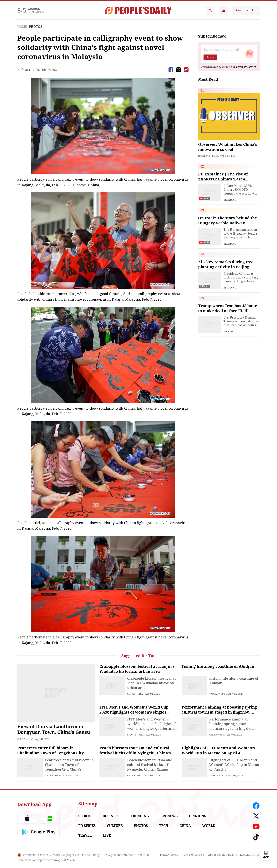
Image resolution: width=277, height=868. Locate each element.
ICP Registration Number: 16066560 (126, 855)
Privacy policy (169, 855)
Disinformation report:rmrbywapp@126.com (46, 860)
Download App (246, 10)
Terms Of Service (246, 67)
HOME (22, 27)
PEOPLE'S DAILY (249, 855)
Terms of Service (193, 855)
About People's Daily (221, 855)
